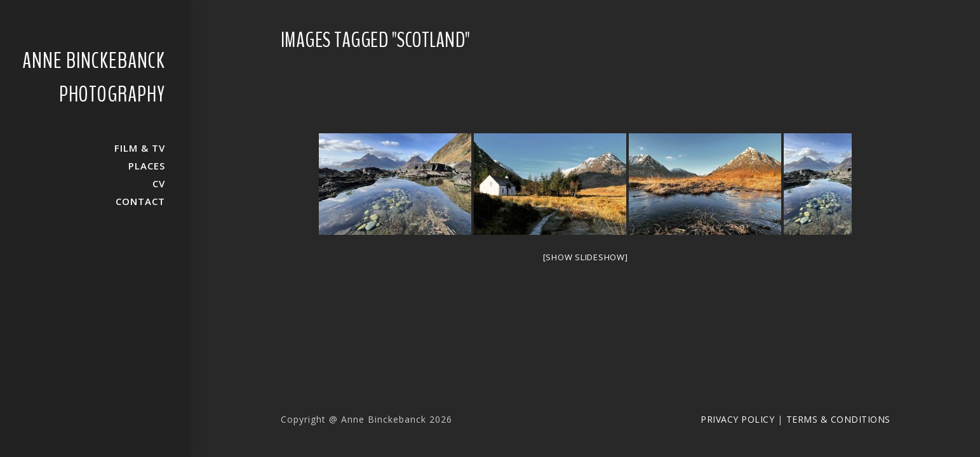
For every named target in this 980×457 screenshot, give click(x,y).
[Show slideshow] (586, 257)
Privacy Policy (737, 419)
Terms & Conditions (838, 419)
